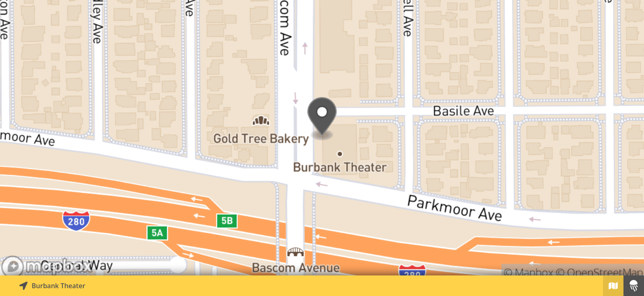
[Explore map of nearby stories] (322, 138)
